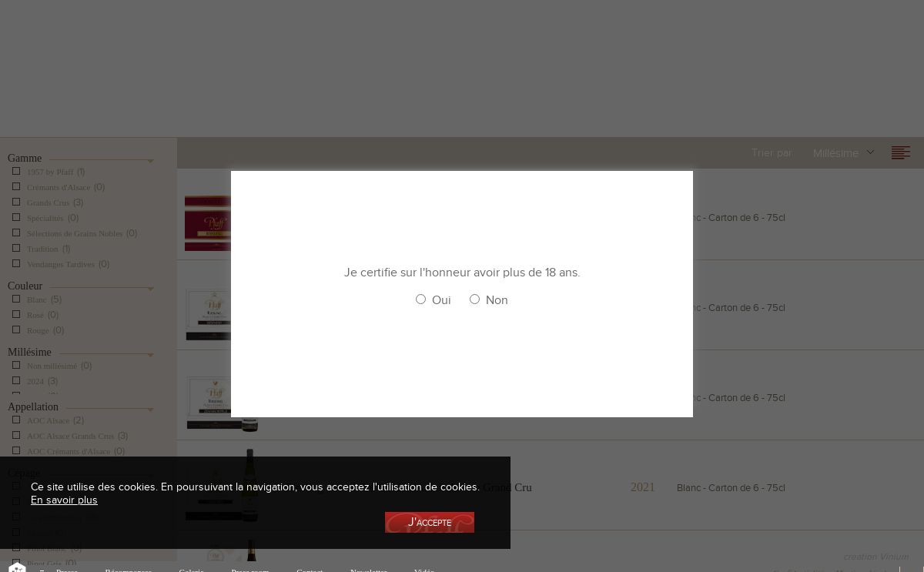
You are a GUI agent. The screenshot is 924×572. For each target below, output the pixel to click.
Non (497, 300)
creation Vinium (876, 557)
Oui (442, 300)
